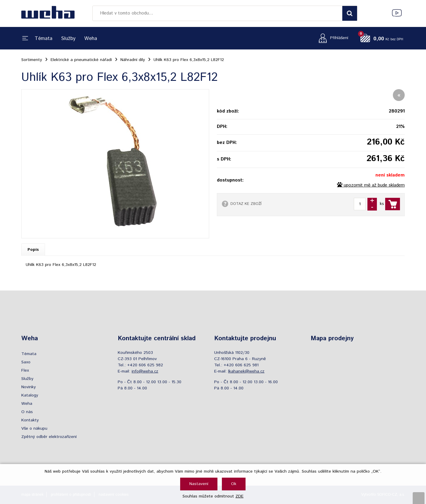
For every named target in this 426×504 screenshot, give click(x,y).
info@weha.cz (145, 371)
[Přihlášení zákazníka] (332, 38)
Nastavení (199, 484)
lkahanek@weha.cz (246, 371)
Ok (234, 484)
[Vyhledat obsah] (350, 13)
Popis (33, 250)
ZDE (239, 496)
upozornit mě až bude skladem (374, 185)
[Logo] (48, 13)
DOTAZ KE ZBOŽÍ (246, 204)
